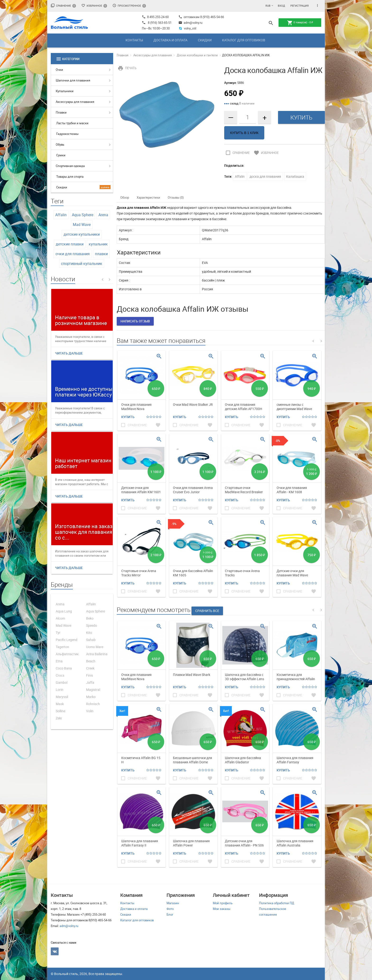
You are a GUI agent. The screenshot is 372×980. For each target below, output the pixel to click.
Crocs (60, 675)
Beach (91, 661)
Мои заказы (222, 909)
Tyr (58, 633)
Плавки (61, 112)
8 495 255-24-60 (155, 17)
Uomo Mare (95, 647)
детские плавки (70, 244)
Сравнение (63, 6)
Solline (60, 711)
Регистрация (300, 6)
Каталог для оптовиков (244, 40)
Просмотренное (129, 6)
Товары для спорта (70, 177)
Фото (170, 909)
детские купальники (82, 234)
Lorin (60, 690)
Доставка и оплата (170, 40)
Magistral (93, 690)
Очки (59, 70)
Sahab (91, 640)
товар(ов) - (300, 23)
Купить (128, 417)
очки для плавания (73, 254)
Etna (59, 661)
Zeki (59, 718)
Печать (127, 68)
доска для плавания (265, 176)
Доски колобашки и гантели (197, 55)
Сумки (61, 155)
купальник (98, 244)
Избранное (94, 6)
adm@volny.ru (190, 23)
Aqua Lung (64, 611)
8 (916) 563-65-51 (160, 23)
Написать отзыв (135, 321)
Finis (90, 675)
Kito (89, 633)
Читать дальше (69, 353)
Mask (60, 704)
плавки (101, 254)
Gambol (62, 682)
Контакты (134, 40)
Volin (90, 711)
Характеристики (148, 197)
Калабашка (295, 176)
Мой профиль (223, 903)
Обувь (60, 144)
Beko (90, 618)
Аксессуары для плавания (75, 102)
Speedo (92, 625)
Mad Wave (82, 225)
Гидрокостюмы (67, 134)
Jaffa (90, 682)
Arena (103, 215)
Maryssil (62, 697)
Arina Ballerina (97, 654)
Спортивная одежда (70, 166)
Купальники (65, 91)
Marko (91, 697)
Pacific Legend (67, 640)
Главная (123, 55)
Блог (170, 914)
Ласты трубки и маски (72, 123)
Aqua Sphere (83, 215)
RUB (268, 6)
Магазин (173, 903)
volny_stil (187, 28)
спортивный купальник (82, 263)
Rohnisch (93, 704)
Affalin (61, 215)
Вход (281, 6)
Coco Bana (64, 668)
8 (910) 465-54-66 (212, 17)
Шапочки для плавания (73, 80)
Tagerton (62, 647)
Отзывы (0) (176, 197)
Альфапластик (67, 654)
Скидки (205, 40)
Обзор (125, 197)
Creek (90, 668)
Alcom (60, 618)
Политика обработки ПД (277, 903)
